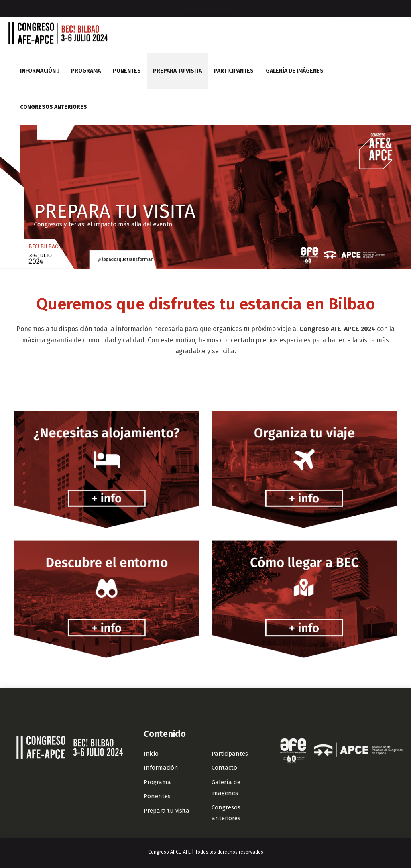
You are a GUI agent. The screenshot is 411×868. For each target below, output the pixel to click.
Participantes (234, 71)
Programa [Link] (157, 782)
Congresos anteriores (54, 107)
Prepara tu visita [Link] (167, 811)
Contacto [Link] (224, 768)
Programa (86, 71)
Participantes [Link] (230, 754)
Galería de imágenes (295, 71)
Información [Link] (161, 768)
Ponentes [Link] (157, 796)
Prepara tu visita (177, 71)
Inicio (151, 754)
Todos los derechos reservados (229, 852)
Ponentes (127, 71)
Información (40, 71)
